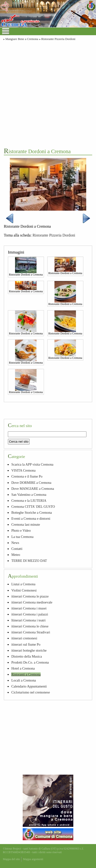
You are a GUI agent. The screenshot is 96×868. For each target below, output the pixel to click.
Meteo (16, 555)
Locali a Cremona (24, 680)
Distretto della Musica (27, 656)
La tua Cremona (22, 537)
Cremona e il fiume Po (27, 476)
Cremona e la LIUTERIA (29, 501)
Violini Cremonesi (24, 590)
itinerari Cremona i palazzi (30, 614)
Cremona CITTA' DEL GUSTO (33, 507)
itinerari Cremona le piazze (30, 596)
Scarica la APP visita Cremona (32, 464)
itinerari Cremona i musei (29, 608)
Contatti (17, 549)
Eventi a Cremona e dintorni (31, 519)
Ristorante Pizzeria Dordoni (58, 39)
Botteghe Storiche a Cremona (32, 513)
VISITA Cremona (23, 470)
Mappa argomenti (33, 859)
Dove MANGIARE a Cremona (33, 489)
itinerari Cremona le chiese (30, 626)
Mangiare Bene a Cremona (22, 39)
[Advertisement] (48, 94)
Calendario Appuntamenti (29, 686)
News (15, 543)
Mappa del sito (11, 859)
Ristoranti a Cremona (26, 674)
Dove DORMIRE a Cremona (31, 483)
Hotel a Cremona (23, 668)
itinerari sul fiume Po (26, 644)
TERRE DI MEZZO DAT (29, 561)
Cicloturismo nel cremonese (30, 692)
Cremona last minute (26, 524)
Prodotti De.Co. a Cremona (30, 662)
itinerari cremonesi (24, 638)
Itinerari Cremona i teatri (28, 620)
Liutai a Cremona (23, 584)
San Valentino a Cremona (29, 495)
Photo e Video (21, 530)
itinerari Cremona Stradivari (31, 632)
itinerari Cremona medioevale (32, 602)
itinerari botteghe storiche (29, 650)
